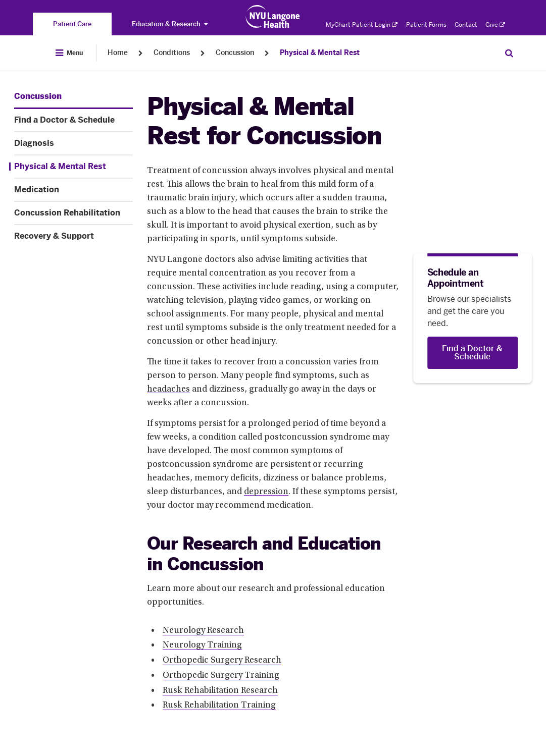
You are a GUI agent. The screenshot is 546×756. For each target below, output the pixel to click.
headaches (168, 390)
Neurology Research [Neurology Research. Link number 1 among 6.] (203, 631)
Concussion (235, 53)
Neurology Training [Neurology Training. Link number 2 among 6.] (202, 645)
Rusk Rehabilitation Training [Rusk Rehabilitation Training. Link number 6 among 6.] (219, 706)
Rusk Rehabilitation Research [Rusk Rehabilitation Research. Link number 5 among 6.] (220, 691)
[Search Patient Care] (509, 53)
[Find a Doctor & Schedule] (473, 353)
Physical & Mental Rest (320, 53)
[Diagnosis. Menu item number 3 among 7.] (73, 143)
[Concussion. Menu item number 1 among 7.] (38, 96)
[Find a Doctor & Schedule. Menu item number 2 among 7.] (73, 120)
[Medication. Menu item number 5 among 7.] (73, 190)
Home (118, 53)
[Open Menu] (69, 53)
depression (266, 492)
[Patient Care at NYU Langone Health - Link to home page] (273, 17)
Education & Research (170, 24)
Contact (466, 25)
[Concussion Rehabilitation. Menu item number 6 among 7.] (73, 213)
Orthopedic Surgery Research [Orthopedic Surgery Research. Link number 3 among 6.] (222, 661)
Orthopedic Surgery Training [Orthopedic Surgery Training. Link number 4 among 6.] (221, 676)
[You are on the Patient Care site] (72, 24)
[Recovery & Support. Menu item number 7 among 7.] (73, 236)
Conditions (172, 53)
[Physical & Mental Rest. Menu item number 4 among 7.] (71, 167)
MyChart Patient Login (362, 25)
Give (495, 25)
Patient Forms (426, 25)
